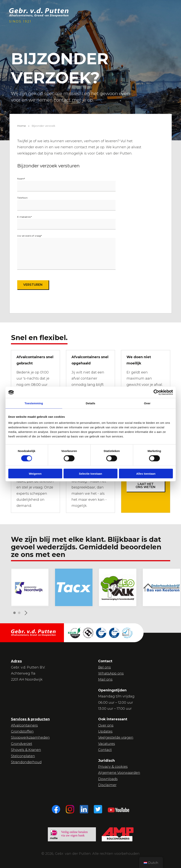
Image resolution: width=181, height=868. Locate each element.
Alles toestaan (146, 473)
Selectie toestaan (90, 473)
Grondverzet (22, 744)
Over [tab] (147, 403)
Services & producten (30, 719)
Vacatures (107, 744)
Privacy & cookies (113, 767)
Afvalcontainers (24, 725)
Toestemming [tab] (34, 403)
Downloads (108, 779)
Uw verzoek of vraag (30, 236)
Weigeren (35, 473)
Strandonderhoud (26, 762)
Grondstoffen (22, 731)
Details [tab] (91, 403)
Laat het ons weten (146, 486)
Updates (105, 731)
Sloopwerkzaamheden (30, 738)
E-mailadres (24, 217)
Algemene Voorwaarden (119, 773)
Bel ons (104, 667)
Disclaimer (107, 785)
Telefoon (22, 198)
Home (22, 126)
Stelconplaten (23, 756)
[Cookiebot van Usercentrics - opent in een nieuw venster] (156, 392)
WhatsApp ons (111, 673)
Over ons (106, 725)
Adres (16, 661)
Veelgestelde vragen (116, 738)
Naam (21, 179)
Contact (105, 750)
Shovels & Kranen (26, 750)
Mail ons (105, 679)
